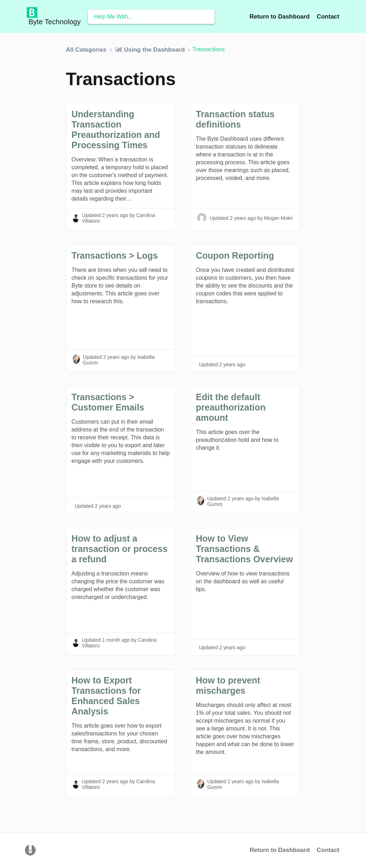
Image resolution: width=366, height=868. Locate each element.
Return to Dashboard (280, 850)
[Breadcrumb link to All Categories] (87, 49)
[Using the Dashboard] (151, 49)
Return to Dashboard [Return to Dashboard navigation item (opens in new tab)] (280, 17)
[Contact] (328, 17)
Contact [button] (328, 17)
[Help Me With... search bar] (151, 17)
